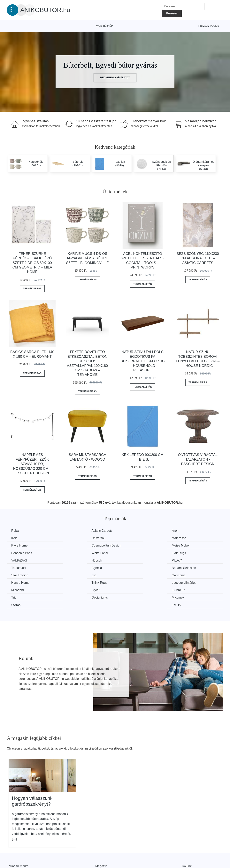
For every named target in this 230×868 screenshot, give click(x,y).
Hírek (12, 852)
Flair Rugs (185, 545)
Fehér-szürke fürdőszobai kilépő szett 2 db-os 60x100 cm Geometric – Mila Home (32, 263)
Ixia (181, 560)
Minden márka (19, 843)
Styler (71, 575)
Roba (15, 531)
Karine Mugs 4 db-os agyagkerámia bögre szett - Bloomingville (87, 258)
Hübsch (73, 553)
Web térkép (105, 26)
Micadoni (18, 575)
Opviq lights (20, 582)
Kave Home (131, 538)
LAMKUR (129, 575)
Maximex (73, 582)
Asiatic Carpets (78, 531)
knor (126, 531)
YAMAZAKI (19, 553)
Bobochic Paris (78, 545)
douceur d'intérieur (191, 567)
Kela (181, 531)
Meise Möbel (21, 545)
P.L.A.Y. (128, 553)
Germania (19, 567)
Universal (18, 538)
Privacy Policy (209, 26)
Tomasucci (186, 553)
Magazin (101, 843)
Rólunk (187, 843)
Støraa (127, 582)
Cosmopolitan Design (193, 538)
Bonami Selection (79, 560)
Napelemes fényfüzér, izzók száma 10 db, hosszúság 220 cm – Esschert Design (32, 464)
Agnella (17, 560)
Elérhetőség (190, 852)
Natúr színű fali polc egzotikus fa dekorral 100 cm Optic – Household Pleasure (142, 361)
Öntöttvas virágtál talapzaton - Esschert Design (198, 459)
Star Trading (131, 560)
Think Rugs (131, 567)
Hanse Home (76, 567)
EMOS (183, 582)
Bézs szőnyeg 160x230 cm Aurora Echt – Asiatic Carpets (198, 258)
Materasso (75, 538)
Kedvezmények (19, 861)
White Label (131, 545)
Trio (181, 575)
